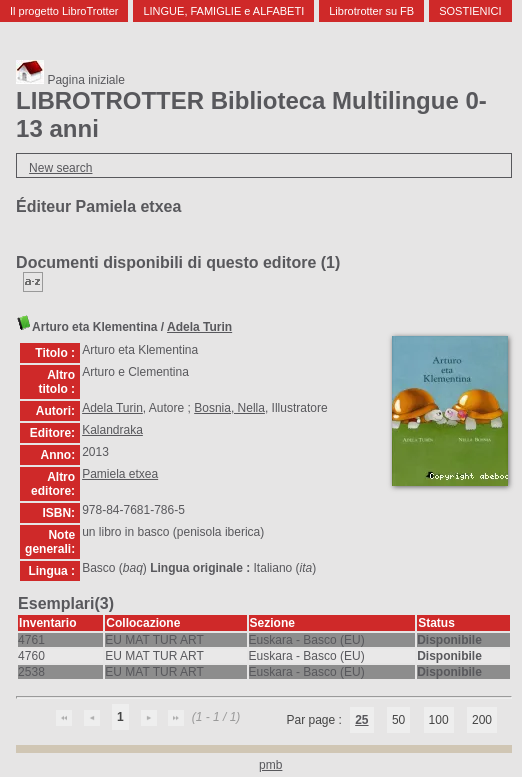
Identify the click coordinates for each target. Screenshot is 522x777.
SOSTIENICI (470, 11)
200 (482, 720)
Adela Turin (199, 327)
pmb (270, 765)
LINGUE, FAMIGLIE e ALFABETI (223, 11)
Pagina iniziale (70, 80)
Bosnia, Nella (229, 408)
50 (398, 720)
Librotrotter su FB (371, 11)
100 (439, 720)
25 (361, 720)
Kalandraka (112, 430)
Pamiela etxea (120, 474)
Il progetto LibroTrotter (64, 11)
